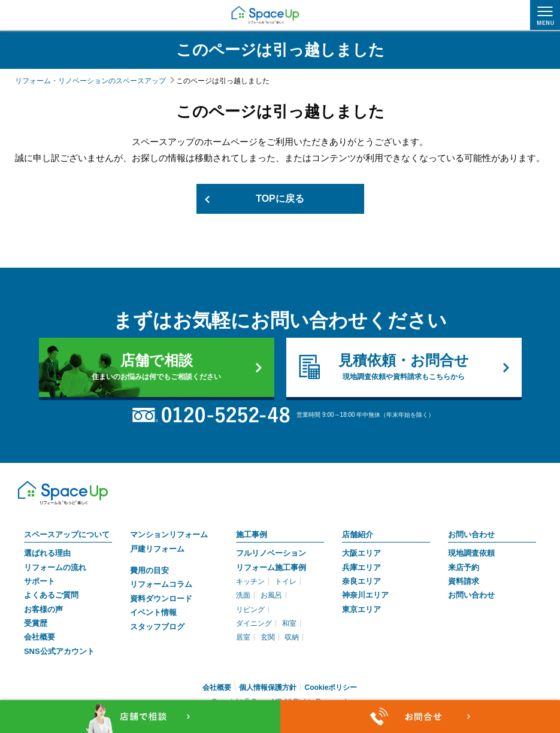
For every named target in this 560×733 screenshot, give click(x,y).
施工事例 (252, 534)
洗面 (243, 596)
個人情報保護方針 (268, 687)
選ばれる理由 (47, 553)
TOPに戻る (280, 199)
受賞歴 (36, 623)
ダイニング (254, 623)
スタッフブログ (157, 627)
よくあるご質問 (51, 596)
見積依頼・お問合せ (404, 367)
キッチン (250, 581)
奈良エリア (361, 581)
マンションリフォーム (169, 534)
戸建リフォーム (157, 549)
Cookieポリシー (331, 687)
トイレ (286, 581)
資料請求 (464, 581)
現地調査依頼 (471, 553)
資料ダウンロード (161, 599)
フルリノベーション (271, 553)
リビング (250, 610)
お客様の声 (43, 609)
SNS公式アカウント (59, 651)
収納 (292, 638)
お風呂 (271, 596)
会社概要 (40, 637)
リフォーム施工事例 (271, 567)
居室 (243, 638)
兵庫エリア (361, 567)
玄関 (268, 638)
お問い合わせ (471, 534)
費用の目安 (149, 570)
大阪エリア (361, 553)
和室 (289, 623)
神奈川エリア (365, 596)
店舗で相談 (157, 367)
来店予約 (464, 567)
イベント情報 (153, 612)
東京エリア (361, 609)
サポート (40, 581)
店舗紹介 (358, 534)
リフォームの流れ (55, 567)
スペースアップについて (67, 534)
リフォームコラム (161, 585)
